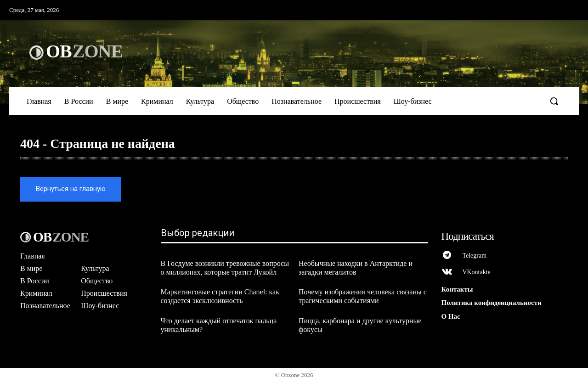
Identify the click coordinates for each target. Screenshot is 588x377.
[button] (554, 101)
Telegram (475, 251)
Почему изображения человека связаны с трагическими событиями (363, 292)
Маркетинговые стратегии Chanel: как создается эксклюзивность (220, 292)
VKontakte (477, 268)
